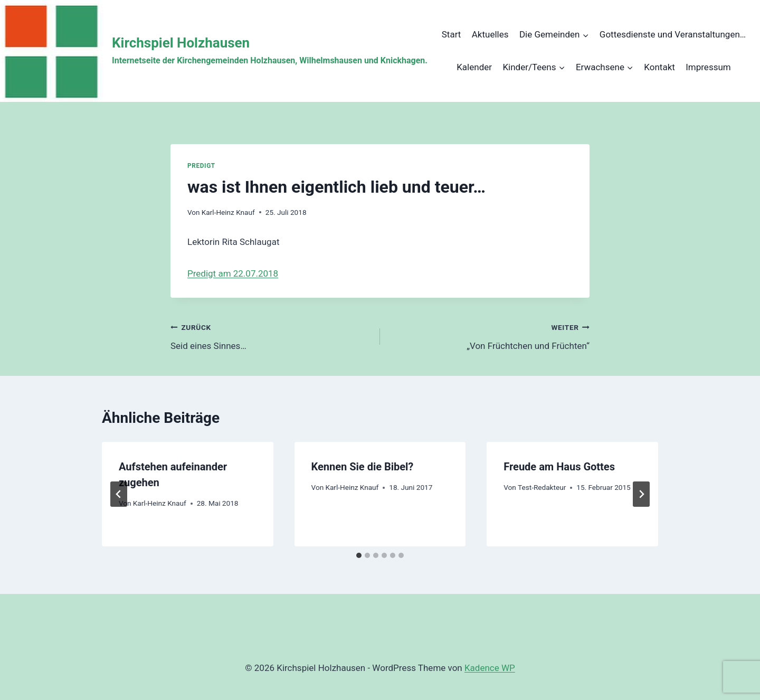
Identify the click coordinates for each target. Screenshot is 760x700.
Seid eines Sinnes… (271, 335)
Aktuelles (490, 34)
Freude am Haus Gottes (559, 467)
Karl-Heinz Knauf (228, 212)
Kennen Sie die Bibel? (363, 467)
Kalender (474, 67)
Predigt (201, 166)
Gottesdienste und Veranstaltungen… (673, 34)
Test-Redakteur (542, 487)
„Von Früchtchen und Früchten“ (489, 335)
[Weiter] (641, 494)
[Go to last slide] (119, 494)
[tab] (359, 555)
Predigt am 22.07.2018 (233, 273)
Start (452, 34)
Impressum (708, 67)
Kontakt (659, 67)
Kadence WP (490, 668)
